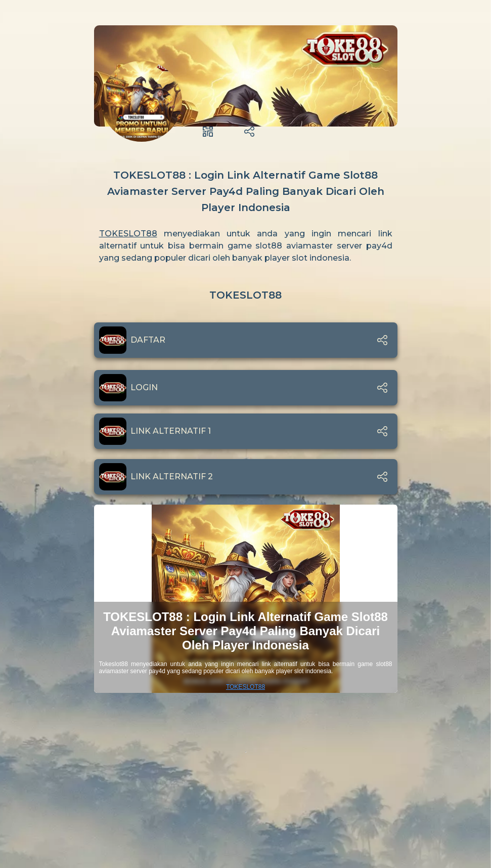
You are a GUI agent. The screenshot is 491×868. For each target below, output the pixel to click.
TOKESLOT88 (128, 234)
